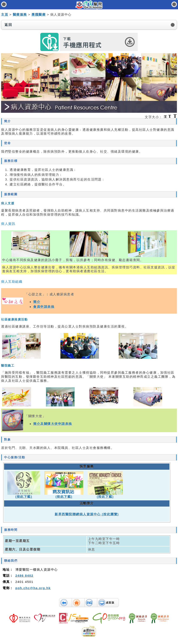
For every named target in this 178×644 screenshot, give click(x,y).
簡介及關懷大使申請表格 (53, 424)
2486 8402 (24, 576)
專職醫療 (39, 14)
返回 (8, 25)
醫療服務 (20, 14)
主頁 (5, 14)
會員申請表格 (44, 307)
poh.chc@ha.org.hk (33, 588)
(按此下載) (24, 497)
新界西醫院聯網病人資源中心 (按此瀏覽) (87, 514)
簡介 (37, 302)
